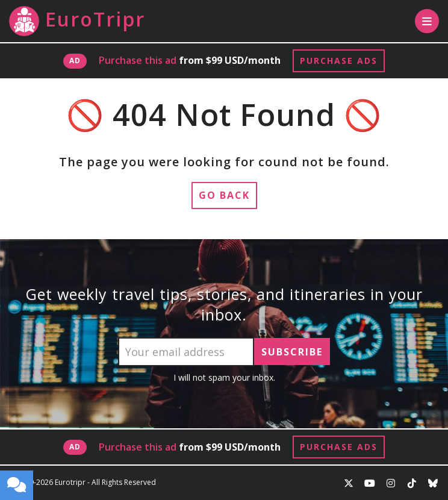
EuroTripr (77, 21)
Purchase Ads (339, 61)
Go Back (224, 195)
